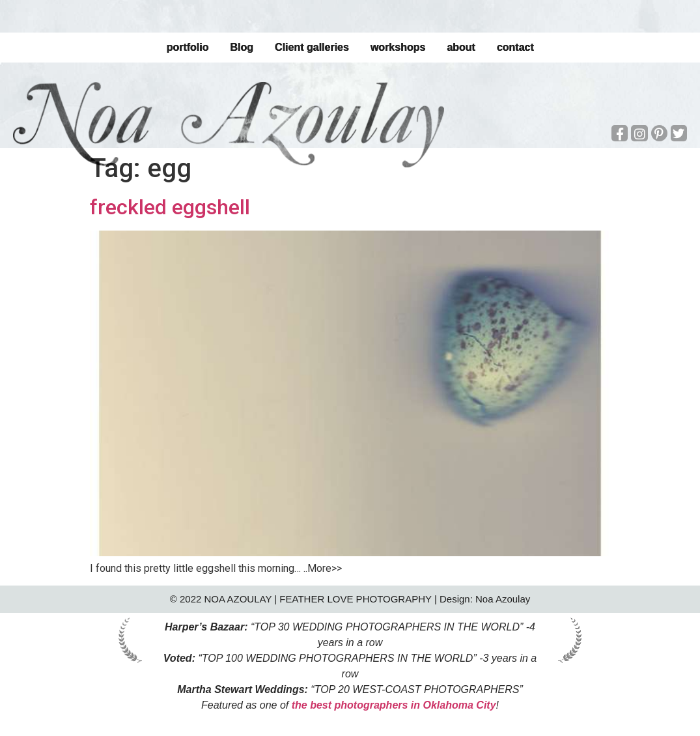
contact (515, 47)
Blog (242, 47)
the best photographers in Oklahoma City (394, 705)
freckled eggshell (170, 207)
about (461, 47)
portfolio (187, 47)
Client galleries (312, 47)
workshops (398, 47)
